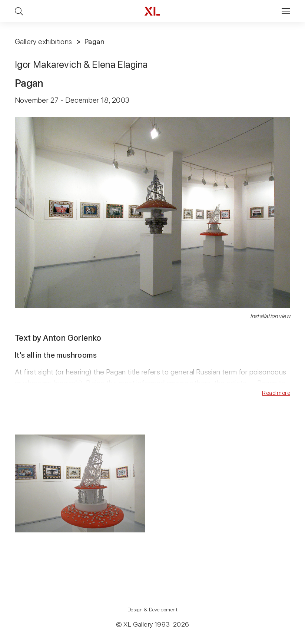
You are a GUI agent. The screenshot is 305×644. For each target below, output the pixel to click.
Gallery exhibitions (44, 42)
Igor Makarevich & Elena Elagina (81, 64)
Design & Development (152, 610)
